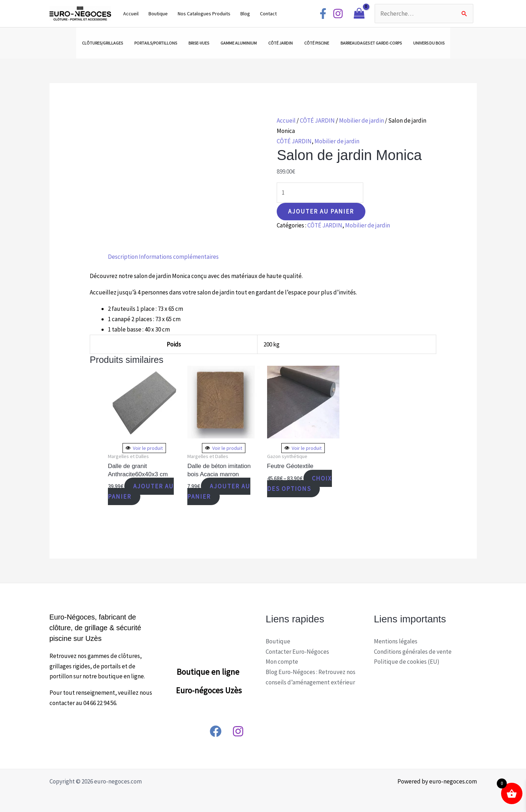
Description (123, 257)
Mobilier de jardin (361, 120)
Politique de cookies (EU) (407, 662)
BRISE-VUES (199, 43)
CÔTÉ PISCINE (317, 43)
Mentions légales (396, 641)
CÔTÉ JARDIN (280, 43)
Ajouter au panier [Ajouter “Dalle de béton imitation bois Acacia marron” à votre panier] (219, 491)
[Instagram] (338, 14)
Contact (268, 14)
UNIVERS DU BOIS (429, 43)
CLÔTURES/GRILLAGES (102, 43)
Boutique (158, 14)
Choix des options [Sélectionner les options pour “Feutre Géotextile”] (300, 484)
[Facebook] (323, 14)
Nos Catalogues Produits (204, 14)
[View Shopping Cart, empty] (359, 14)
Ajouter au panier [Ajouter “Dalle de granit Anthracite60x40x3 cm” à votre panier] (141, 491)
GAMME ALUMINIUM (239, 43)
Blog (245, 14)
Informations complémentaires (179, 257)
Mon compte (282, 662)
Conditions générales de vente (413, 652)
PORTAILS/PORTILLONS (156, 43)
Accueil (131, 14)
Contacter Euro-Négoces (297, 652)
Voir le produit (144, 448)
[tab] (123, 257)
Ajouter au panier (321, 211)
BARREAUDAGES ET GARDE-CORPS (371, 43)
